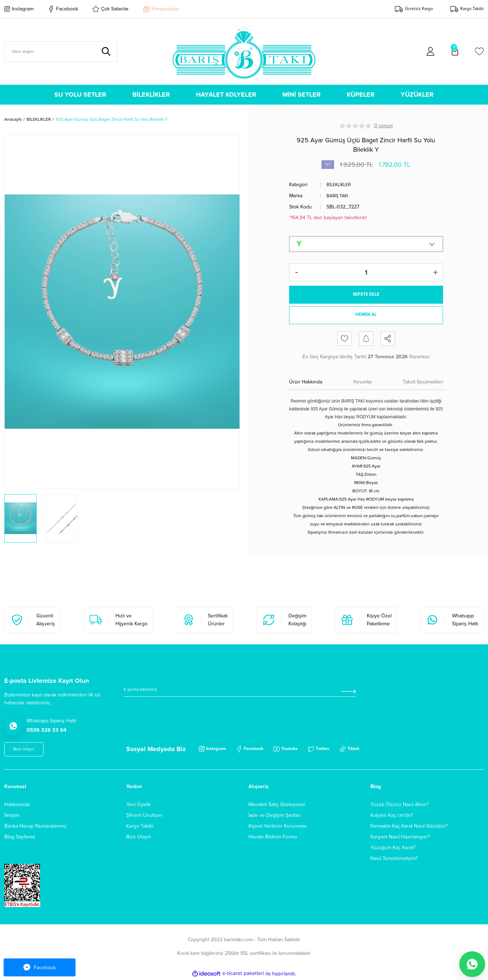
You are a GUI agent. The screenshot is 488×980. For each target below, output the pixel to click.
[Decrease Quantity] (297, 272)
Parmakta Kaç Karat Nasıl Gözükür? (409, 827)
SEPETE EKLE (366, 294)
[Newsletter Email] (240, 693)
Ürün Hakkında (306, 383)
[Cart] (455, 51)
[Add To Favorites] (345, 340)
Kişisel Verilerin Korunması (278, 827)
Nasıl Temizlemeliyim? (394, 859)
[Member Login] (430, 51)
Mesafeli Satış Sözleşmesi (277, 806)
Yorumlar (362, 383)
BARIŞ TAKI (339, 195)
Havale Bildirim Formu (273, 838)
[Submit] (348, 693)
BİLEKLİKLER (340, 185)
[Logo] (244, 51)
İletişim (12, 816)
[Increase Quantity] (435, 272)
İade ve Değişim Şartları (275, 816)
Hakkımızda (17, 806)
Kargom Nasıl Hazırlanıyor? (400, 838)
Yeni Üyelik (138, 806)
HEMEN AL (366, 316)
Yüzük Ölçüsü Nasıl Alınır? (399, 806)
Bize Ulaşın (139, 838)
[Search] (61, 52)
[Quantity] (366, 272)
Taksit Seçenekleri (423, 383)
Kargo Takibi (140, 827)
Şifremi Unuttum (144, 816)
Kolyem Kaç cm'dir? (392, 816)
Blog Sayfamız (20, 838)
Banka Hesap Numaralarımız (35, 827)
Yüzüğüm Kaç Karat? (393, 849)
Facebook (40, 967)
